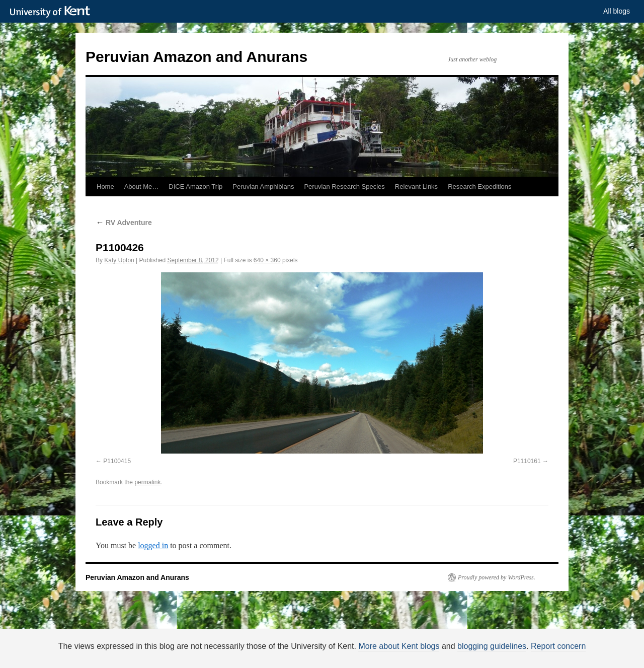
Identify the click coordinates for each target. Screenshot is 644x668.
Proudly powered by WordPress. (497, 577)
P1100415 (117, 461)
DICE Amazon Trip (195, 187)
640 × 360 (267, 260)
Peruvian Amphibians (263, 187)
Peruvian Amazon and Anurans (196, 57)
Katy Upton (119, 260)
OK (494, 655)
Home (105, 187)
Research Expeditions (479, 187)
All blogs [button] (617, 11)
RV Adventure (124, 222)
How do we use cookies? (354, 656)
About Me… (142, 187)
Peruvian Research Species (344, 187)
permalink (147, 482)
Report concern (558, 646)
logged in (153, 545)
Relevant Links (416, 187)
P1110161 (527, 461)
